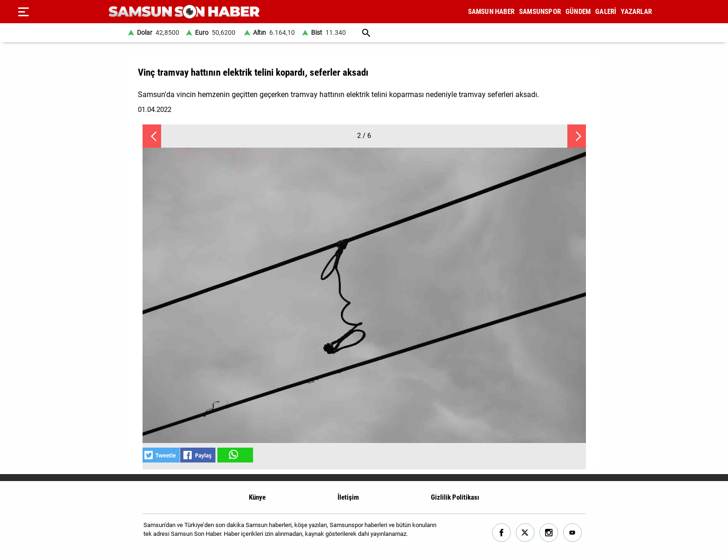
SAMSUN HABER (491, 12)
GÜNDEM (578, 12)
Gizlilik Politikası (455, 497)
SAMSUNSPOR (540, 12)
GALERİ (606, 12)
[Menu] (23, 12)
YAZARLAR (636, 12)
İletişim (348, 497)
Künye (257, 497)
